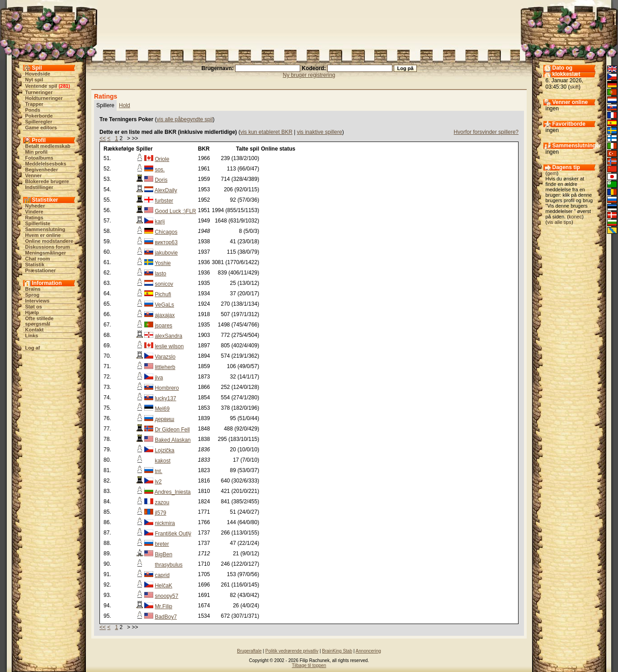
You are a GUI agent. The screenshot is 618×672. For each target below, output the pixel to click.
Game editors (41, 128)
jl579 (160, 513)
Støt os (34, 307)
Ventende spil (41, 86)
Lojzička (164, 450)
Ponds (33, 110)
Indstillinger (39, 187)
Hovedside (38, 74)
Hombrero (167, 388)
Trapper (34, 104)
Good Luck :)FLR (175, 211)
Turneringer (39, 92)
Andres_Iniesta (173, 492)
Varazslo (165, 357)
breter (162, 544)
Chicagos (166, 232)
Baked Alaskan (172, 440)
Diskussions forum (48, 247)
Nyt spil (34, 80)
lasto (160, 274)
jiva (159, 378)
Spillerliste (38, 223)
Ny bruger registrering (309, 75)
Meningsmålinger (46, 253)
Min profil (37, 152)
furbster (164, 201)
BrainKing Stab (337, 651)
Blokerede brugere (47, 181)
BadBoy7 (166, 617)
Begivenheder (42, 170)
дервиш (164, 419)
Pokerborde (39, 116)
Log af (33, 348)
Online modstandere (49, 241)
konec (575, 217)
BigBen (163, 554)
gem (552, 173)
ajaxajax (165, 315)
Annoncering (368, 651)
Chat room (38, 259)
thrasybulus (168, 565)
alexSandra (168, 336)
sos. (160, 170)
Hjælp (32, 312)
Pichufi (163, 294)
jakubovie (166, 253)
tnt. (158, 471)
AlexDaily (166, 190)
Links (32, 336)
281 (64, 86)
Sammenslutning (45, 229)
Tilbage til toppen (309, 665)
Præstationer (41, 270)
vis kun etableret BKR (266, 132)
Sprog (33, 295)
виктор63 (166, 242)
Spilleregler (39, 122)
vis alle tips (559, 222)
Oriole (162, 159)
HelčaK (163, 586)
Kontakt (35, 330)
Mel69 (162, 409)
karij (160, 222)
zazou (162, 502)
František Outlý (173, 534)
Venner (34, 175)
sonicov (164, 284)
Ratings (34, 218)
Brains (33, 289)
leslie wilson (169, 346)
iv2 (158, 482)
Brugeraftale (249, 651)
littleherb (165, 367)
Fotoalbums (39, 158)
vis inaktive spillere (320, 132)
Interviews (38, 301)
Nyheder (35, 206)
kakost (163, 461)
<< (103, 138)
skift (575, 87)
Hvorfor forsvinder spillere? (486, 132)
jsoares (163, 326)
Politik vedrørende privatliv (292, 651)
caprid (162, 575)
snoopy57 (166, 596)
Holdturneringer (44, 98)
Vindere (34, 212)
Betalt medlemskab (48, 146)
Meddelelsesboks (46, 164)
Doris (161, 180)
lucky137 (165, 398)
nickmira (165, 523)
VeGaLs (164, 305)
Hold (125, 105)
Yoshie (163, 263)
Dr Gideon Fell (172, 430)
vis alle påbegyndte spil (185, 119)
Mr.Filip (163, 606)
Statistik (35, 265)
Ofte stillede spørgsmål (40, 321)
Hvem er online (43, 235)
